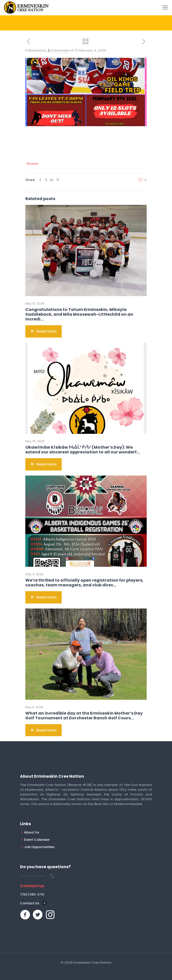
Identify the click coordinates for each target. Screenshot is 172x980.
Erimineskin (60, 50)
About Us (32, 832)
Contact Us (30, 903)
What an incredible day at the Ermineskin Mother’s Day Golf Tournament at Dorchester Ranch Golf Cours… (84, 716)
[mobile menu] (165, 8)
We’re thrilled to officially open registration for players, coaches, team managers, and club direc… (84, 583)
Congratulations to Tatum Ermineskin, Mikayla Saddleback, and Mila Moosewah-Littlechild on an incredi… (79, 314)
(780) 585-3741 (32, 894)
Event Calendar (37, 840)
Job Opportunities (39, 847)
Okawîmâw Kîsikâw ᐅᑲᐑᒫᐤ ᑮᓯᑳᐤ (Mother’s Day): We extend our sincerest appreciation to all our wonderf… (82, 450)
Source (32, 164)
